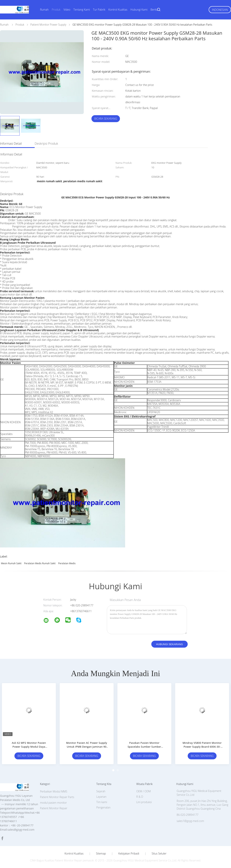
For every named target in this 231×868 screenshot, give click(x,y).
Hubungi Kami (139, 10)
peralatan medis (67, 563)
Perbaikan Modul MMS (54, 791)
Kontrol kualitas (74, 854)
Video (67, 10)
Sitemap (101, 854)
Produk (56, 10)
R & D (140, 797)
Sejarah (101, 791)
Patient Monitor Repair (54, 808)
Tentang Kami (82, 10)
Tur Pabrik (99, 10)
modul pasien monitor (53, 803)
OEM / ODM (144, 791)
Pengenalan (103, 807)
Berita (154, 10)
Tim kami (102, 802)
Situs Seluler (159, 854)
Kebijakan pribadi (129, 854)
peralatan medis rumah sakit (40, 563)
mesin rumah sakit (11, 563)
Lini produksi (144, 802)
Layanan (101, 797)
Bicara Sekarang (106, 119)
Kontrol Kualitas (118, 10)
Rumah (44, 10)
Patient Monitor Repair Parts (57, 797)
